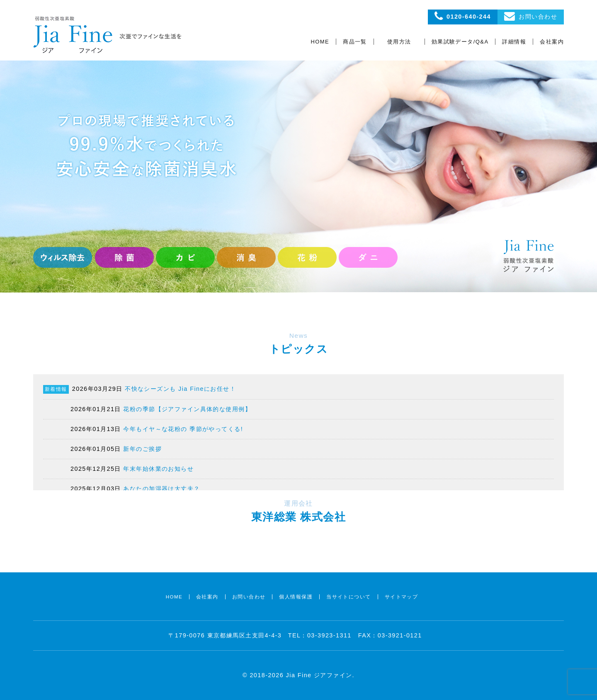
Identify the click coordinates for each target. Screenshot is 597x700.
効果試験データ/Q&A (460, 42)
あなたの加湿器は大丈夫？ (161, 489)
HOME (320, 42)
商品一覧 (355, 42)
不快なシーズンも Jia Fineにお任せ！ (180, 389)
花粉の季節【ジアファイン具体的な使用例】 (187, 409)
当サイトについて (349, 597)
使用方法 (399, 42)
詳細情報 (514, 42)
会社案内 (552, 42)
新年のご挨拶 (142, 449)
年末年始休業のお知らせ (158, 469)
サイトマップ (402, 597)
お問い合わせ (249, 597)
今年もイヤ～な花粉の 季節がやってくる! (183, 429)
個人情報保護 (296, 597)
